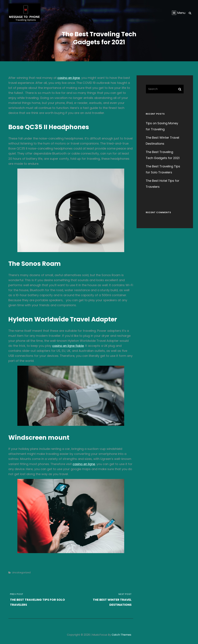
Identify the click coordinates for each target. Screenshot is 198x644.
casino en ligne (69, 78)
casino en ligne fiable (68, 346)
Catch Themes (121, 635)
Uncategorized (21, 572)
